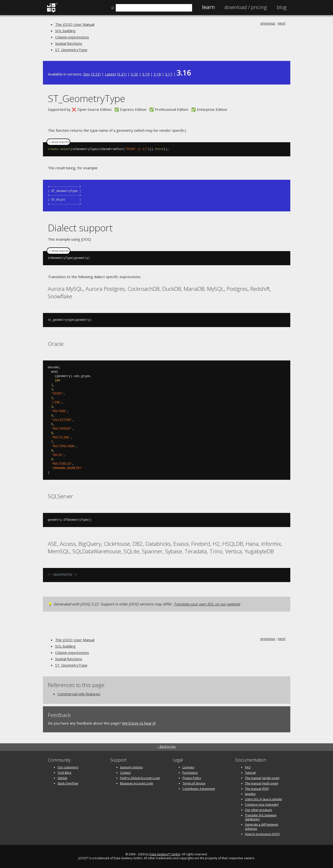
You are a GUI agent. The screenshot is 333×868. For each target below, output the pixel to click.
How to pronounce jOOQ (262, 834)
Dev (87, 74)
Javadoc (250, 794)
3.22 (96, 74)
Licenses (188, 767)
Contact (125, 773)
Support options (131, 767)
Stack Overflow (68, 783)
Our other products (258, 810)
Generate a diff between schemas (262, 827)
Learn (208, 7)
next (282, 23)
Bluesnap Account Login (137, 783)
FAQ (248, 767)
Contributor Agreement (199, 789)
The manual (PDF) (257, 789)
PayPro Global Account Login (140, 778)
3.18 (157, 74)
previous (268, 23)
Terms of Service (194, 783)
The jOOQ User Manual (75, 24)
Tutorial (250, 773)
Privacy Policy (192, 778)
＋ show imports (58, 142)
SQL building (65, 31)
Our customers (68, 767)
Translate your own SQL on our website (207, 604)
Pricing (246, 7)
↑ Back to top (167, 747)
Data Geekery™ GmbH (165, 854)
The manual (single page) (262, 778)
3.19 (146, 74)
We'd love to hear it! (139, 723)
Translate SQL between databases (261, 817)
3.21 (122, 74)
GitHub (62, 778)
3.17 (169, 74)
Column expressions (72, 37)
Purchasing (190, 773)
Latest (110, 74)
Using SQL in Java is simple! (263, 799)
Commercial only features (79, 694)
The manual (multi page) (262, 783)
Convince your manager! (262, 805)
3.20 (134, 74)
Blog (282, 7)
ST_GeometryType (71, 50)
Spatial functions (69, 43)
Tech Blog (64, 773)
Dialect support (80, 228)
